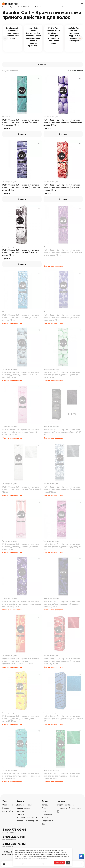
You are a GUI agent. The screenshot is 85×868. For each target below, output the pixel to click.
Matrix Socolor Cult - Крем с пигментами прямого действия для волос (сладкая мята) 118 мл (62, 375)
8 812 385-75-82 (14, 844)
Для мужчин (47, 814)
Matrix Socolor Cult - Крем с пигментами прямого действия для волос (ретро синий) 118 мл (63, 719)
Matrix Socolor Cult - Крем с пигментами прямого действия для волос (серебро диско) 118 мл (20, 253)
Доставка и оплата (24, 805)
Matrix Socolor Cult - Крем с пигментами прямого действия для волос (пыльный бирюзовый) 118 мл (20, 122)
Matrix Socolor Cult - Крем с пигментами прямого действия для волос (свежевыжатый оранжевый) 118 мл (20, 661)
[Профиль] (81, 864)
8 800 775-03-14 (14, 830)
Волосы (45, 805)
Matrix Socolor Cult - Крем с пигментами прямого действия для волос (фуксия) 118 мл (62, 547)
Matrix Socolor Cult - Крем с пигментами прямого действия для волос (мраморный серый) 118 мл (62, 489)
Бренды (6, 808)
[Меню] (4, 864)
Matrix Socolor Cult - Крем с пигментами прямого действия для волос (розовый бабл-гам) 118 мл (20, 432)
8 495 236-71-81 (14, 837)
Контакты (20, 814)
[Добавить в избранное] (39, 78)
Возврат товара (23, 808)
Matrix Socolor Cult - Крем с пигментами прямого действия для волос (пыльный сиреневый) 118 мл (62, 317)
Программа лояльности (27, 818)
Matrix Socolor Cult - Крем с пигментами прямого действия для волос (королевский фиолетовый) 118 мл (22, 604)
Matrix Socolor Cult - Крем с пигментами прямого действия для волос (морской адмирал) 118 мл (62, 604)
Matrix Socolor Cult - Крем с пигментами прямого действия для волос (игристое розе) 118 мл (20, 547)
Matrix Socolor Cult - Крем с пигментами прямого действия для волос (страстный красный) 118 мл (62, 661)
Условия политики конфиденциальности (36, 858)
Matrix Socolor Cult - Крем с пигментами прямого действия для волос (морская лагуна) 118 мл (20, 317)
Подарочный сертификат (27, 821)
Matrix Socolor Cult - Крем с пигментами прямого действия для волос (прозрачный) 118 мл (22, 489)
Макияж (45, 818)
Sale (43, 824)
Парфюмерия (47, 821)
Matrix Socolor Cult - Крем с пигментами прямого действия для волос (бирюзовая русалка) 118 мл (21, 776)
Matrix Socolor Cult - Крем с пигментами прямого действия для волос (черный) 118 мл (62, 432)
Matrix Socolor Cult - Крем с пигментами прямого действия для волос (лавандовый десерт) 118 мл (63, 122)
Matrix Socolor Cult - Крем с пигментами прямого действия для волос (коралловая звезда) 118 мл (62, 187)
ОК (68, 863)
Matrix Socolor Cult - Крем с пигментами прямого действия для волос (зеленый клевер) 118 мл (62, 776)
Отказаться (59, 863)
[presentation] (5, 38)
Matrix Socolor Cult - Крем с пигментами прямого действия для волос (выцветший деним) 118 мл (21, 187)
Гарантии (20, 811)
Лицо (44, 808)
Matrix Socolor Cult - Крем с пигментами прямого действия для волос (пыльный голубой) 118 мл (20, 375)
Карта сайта (8, 811)
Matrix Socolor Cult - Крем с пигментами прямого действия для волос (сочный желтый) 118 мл (20, 719)
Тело (44, 811)
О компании (8, 805)
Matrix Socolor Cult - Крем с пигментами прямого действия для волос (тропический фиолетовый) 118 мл (63, 253)
